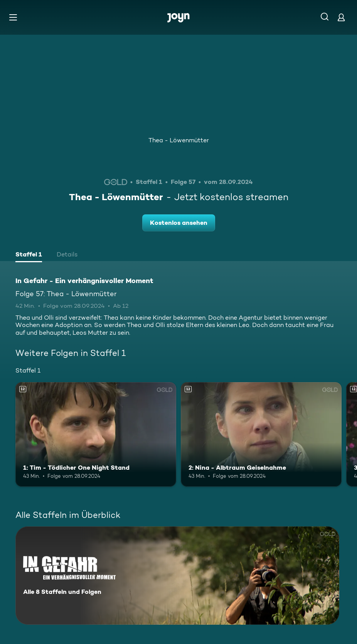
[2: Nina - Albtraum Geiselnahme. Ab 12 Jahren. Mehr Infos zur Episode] (261, 434)
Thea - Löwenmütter (179, 140)
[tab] (29, 255)
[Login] (341, 17)
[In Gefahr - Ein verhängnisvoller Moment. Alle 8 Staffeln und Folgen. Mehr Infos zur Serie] (177, 576)
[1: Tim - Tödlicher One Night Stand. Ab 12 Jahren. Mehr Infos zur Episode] (96, 434)
